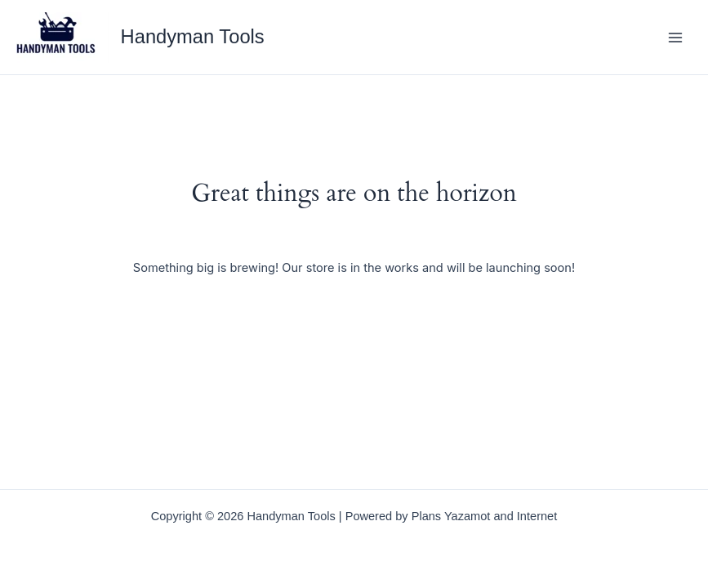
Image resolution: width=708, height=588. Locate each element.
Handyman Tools (193, 37)
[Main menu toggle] (675, 37)
